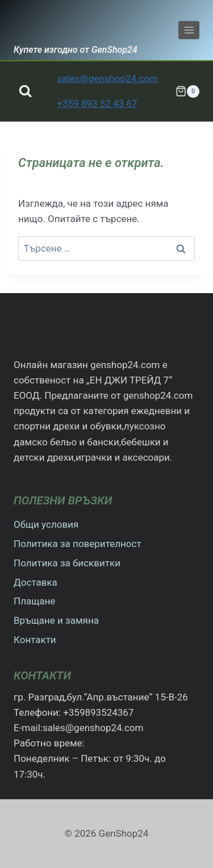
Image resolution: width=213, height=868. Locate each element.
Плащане (34, 601)
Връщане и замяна (56, 620)
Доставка (35, 582)
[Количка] (187, 91)
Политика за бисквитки (67, 563)
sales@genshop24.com (107, 78)
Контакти (35, 640)
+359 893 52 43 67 (97, 103)
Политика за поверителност (78, 544)
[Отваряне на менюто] (189, 30)
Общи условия (46, 524)
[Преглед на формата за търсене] (25, 91)
